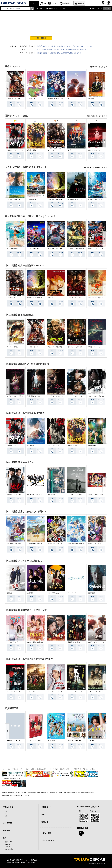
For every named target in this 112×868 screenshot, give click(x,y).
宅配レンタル (9, 842)
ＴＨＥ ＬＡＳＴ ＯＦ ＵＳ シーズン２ (81, 691)
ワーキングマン (52, 150)
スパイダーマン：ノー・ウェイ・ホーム (59, 249)
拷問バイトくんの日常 (95, 544)
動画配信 (81, 3)
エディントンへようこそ (96, 298)
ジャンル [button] (38, 9)
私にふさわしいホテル (34, 741)
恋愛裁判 (91, 99)
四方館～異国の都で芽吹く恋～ (37, 642)
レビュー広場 (46, 833)
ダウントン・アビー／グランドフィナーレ (40, 691)
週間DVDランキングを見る (96, 116)
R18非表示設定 (9, 849)
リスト (103, 5)
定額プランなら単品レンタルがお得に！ (85, 769)
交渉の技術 (92, 593)
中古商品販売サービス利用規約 (46, 793)
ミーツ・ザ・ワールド (14, 741)
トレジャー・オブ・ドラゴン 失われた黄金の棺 (82, 347)
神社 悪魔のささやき (34, 396)
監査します (10, 593)
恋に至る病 (31, 445)
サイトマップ (25, 796)
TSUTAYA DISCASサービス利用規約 (25, 793)
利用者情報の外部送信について (11, 796)
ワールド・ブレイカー (75, 298)
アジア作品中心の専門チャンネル (11, 778)
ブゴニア (50, 298)
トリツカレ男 (31, 99)
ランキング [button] (60, 9)
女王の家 (30, 593)
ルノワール (92, 741)
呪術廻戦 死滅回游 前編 (56, 99)
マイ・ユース (72, 593)
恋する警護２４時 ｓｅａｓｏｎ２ (38, 495)
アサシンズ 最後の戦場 (55, 347)
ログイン (109, 5)
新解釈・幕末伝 (32, 150)
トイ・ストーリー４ (33, 249)
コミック (55, 3)
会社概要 (4, 793)
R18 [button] (106, 8)
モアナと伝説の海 (12, 249)
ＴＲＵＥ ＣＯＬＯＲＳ (75, 495)
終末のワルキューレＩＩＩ (56, 544)
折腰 (49, 642)
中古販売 (7, 847)
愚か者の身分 (92, 445)
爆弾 (69, 150)
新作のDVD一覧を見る (98, 67)
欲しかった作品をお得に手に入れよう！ (37, 769)
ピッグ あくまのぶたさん (56, 396)
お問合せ (45, 822)
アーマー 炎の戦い (13, 347)
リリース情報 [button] (49, 9)
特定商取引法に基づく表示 (86, 793)
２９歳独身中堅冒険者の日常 (36, 544)
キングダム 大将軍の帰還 (76, 249)
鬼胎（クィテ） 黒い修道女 (97, 396)
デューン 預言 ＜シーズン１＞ (98, 691)
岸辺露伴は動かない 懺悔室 (77, 199)
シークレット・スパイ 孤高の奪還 (17, 99)
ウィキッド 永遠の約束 (55, 199)
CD (45, 3)
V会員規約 (11, 793)
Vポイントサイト (48, 840)
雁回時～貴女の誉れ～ (75, 642)
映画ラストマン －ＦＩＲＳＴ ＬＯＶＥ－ (20, 150)
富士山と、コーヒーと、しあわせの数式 (80, 741)
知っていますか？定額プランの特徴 (60, 769)
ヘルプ (100, 9)
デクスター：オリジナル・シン (57, 691)
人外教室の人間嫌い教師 (14, 544)
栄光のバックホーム (33, 199)
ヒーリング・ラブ (12, 642)
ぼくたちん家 (52, 495)
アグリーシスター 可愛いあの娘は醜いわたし (21, 396)
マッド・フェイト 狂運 (75, 396)
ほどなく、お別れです (14, 199)
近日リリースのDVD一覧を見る (94, 168)
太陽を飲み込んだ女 (54, 593)
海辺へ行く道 (52, 741)
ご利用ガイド (93, 9)
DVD (34, 3)
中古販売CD (67, 3)
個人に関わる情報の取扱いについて (66, 793)
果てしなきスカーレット (96, 150)
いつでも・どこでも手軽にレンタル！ (12, 769)
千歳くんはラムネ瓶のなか (76, 544)
